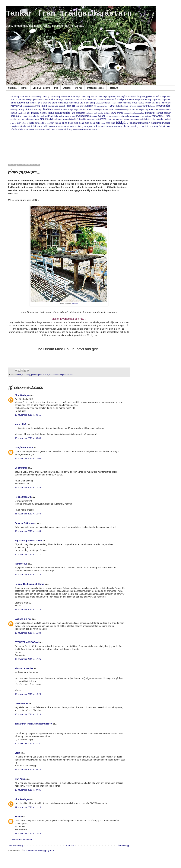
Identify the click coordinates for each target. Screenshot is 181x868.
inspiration (41, 106)
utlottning (79, 126)
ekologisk (60, 100)
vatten (97, 126)
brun (169, 97)
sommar (103, 119)
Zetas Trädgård (57, 129)
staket (144, 119)
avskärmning (36, 97)
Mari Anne (20, 779)
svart (19, 123)
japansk (62, 106)
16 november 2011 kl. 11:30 (28, 633)
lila (61, 110)
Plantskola (53, 116)
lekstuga (38, 110)
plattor (62, 116)
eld (66, 100)
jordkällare (80, 106)
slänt (84, 119)
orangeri (128, 113)
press (72, 116)
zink (66, 129)
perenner (150, 113)
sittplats (44, 119)
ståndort (160, 119)
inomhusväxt (16, 106)
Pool (56, 88)
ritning (149, 116)
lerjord (56, 110)
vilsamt (126, 126)
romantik (157, 116)
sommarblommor (116, 119)
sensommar (34, 119)
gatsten (33, 103)
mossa (167, 110)
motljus (14, 113)
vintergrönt (156, 126)
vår (169, 126)
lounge (70, 110)
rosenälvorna (21, 703)
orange (120, 113)
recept (120, 116)
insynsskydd (53, 106)
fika (105, 100)
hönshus (127, 103)
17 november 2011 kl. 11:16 (28, 807)
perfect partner (163, 113)
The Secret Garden (24, 668)
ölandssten (77, 129)
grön (82, 103)
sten (154, 119)
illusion (148, 103)
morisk (161, 110)
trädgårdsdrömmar (24, 448)
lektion (48, 109)
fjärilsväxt (111, 100)
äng (71, 129)
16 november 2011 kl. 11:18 (28, 610)
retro (144, 116)
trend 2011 (84, 123)
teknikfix (31, 123)
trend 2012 (95, 123)
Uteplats (67, 88)
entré (71, 100)
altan (22, 97)
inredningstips (29, 106)
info (153, 103)
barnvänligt (55, 97)
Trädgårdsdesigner (96, 88)
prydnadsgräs (83, 116)
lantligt (22, 110)
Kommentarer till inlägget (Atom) (39, 851)
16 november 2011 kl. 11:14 (28, 575)
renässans (136, 116)
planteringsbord (40, 116)
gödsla (114, 103)
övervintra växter (91, 129)
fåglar (154, 100)
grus (66, 103)
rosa (168, 116)
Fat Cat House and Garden (91, 100)
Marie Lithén (21, 424)
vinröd (141, 126)
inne (158, 103)
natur (51, 113)
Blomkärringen (22, 395)
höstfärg (141, 103)
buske (14, 99)
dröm (52, 99)
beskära (94, 97)
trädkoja (25, 126)
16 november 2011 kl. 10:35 (28, 488)
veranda (118, 126)
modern (153, 110)
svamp (13, 123)
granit (55, 103)
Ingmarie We (21, 564)
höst (134, 103)
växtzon (38, 129)
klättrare (112, 106)
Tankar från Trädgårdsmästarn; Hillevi (34, 724)
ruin (23, 119)
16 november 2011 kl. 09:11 (28, 415)
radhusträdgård (111, 116)
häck (120, 103)
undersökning (55, 126)
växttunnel (30, 129)
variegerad (89, 126)
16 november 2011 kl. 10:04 (28, 459)
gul (88, 103)
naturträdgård (63, 113)
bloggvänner (148, 96)
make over (88, 110)
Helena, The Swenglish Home (29, 584)
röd (26, 119)
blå (158, 97)
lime (65, 110)
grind (61, 103)
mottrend (22, 113)
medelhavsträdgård (123, 110)
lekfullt (30, 110)
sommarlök (129, 119)
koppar (140, 106)
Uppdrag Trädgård (41, 88)
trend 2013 (106, 123)
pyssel (101, 116)
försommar (23, 103)
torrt (52, 123)
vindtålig (134, 126)
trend (64, 123)
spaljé (138, 119)
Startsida (12, 88)
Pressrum (113, 88)
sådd (24, 123)
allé (12, 97)
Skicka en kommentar (22, 840)
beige (78, 97)
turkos (39, 126)
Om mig (79, 88)
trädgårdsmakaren (140, 123)
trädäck (33, 126)
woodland (45, 129)
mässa (35, 113)
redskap (127, 116)
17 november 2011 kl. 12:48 (28, 833)
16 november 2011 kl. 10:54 (28, 514)
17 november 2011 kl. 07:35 (28, 790)
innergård (166, 103)
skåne (65, 119)
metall (135, 110)
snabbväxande (92, 119)
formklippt (120, 99)
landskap (14, 110)
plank (30, 116)
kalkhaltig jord (102, 106)
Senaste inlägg (16, 846)
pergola (15, 116)
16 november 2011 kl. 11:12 (28, 554)
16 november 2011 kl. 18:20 (28, 694)
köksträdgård (163, 106)
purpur (94, 116)
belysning (85, 97)
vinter (147, 126)
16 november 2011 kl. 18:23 (28, 714)
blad (130, 97)
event (76, 100)
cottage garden (32, 100)
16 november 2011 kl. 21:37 (28, 743)
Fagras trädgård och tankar (28, 541)
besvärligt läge (105, 97)
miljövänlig (143, 110)
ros (164, 116)
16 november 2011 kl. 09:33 (28, 438)
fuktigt (137, 100)
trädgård (122, 123)
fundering (146, 99)
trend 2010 (73, 123)
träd (113, 123)
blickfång (136, 97)
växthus (21, 129)
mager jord (78, 110)
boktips (163, 97)
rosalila (13, 119)
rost (19, 119)
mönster (44, 113)
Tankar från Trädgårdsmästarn (69, 14)
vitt (165, 126)
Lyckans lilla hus (23, 619)
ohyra (113, 113)
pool (67, 116)
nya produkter (78, 113)
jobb (68, 106)
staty (150, 119)
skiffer (52, 119)
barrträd (71, 97)
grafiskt (47, 103)
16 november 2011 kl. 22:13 (28, 770)
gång (92, 103)
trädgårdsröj (15, 126)
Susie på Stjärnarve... (25, 523)
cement (22, 100)
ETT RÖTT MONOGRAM (27, 642)
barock (64, 97)
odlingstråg (99, 113)
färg (159, 100)
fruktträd (131, 100)
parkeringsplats (138, 113)
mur (28, 113)
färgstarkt (166, 100)
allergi (17, 97)
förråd (13, 103)
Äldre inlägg (123, 846)
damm (42, 100)
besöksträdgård (120, 97)
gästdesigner (103, 103)
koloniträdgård (122, 106)
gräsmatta (74, 103)
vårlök (14, 129)
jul (95, 106)
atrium (28, 97)
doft (47, 100)
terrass (47, 123)
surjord (168, 119)
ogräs (107, 113)
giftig (40, 103)
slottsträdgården (75, 119)
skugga (59, 119)
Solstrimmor (21, 468)
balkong (46, 97)
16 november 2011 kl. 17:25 (28, 659)
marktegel (98, 110)
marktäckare (108, 110)
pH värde (23, 116)
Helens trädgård (23, 497)
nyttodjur (89, 113)
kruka (147, 106)
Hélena (18, 817)
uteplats (70, 126)
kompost (133, 106)
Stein (17, 753)
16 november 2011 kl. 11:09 (28, 531)
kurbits (153, 106)
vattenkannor (107, 126)
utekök (64, 126)
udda (46, 126)
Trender (25, 88)
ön (83, 129)
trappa (58, 123)
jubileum (89, 106)
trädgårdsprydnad (161, 123)
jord (73, 106)
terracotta (40, 123)
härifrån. (75, 304)
